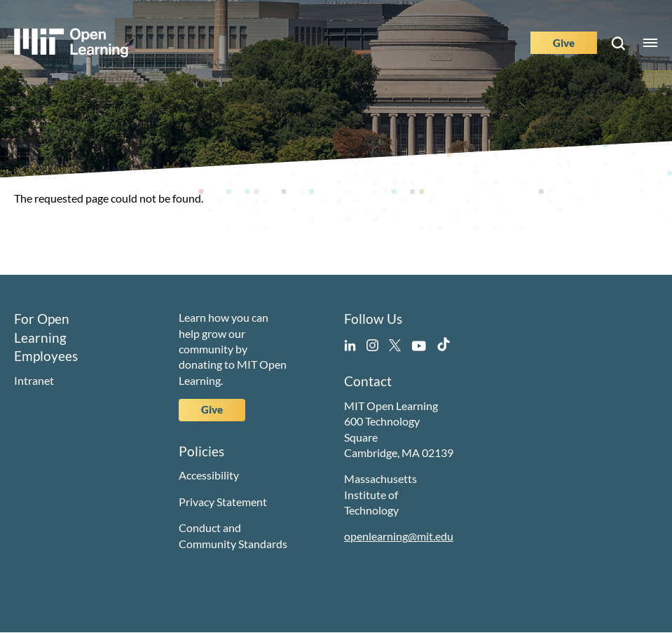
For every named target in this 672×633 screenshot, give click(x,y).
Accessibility (209, 475)
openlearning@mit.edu (399, 536)
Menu (650, 43)
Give (564, 43)
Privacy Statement (223, 502)
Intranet (34, 380)
